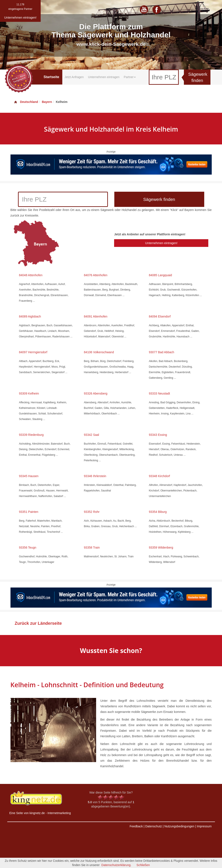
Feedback (136, 826)
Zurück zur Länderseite (38, 623)
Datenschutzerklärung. (116, 865)
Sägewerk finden (198, 77)
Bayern (47, 102)
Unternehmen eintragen (104, 77)
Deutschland (26, 102)
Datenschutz (153, 826)
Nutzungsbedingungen (179, 826)
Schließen (143, 865)
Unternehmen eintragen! (161, 243)
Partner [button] (130, 77)
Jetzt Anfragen (74, 77)
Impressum (204, 826)
